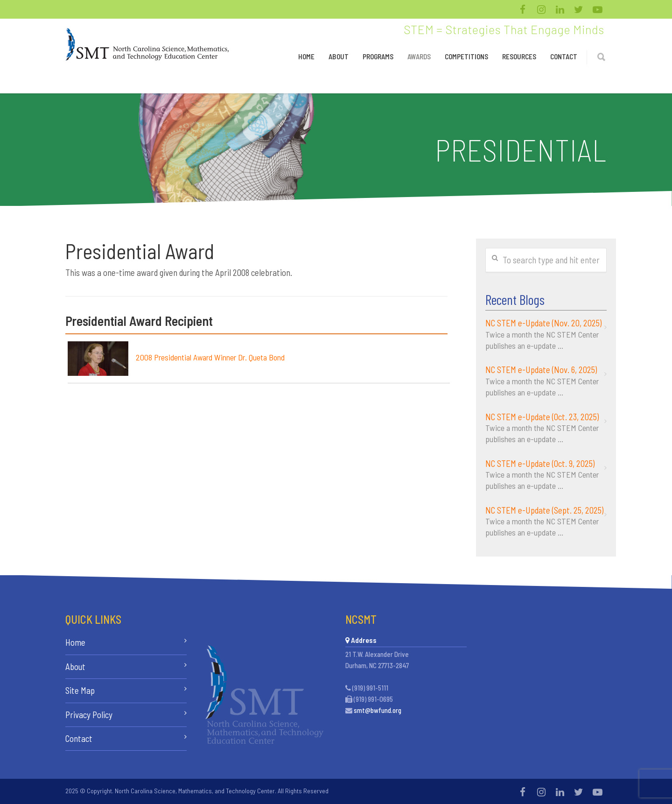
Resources (519, 56)
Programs (378, 56)
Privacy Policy (89, 715)
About (339, 56)
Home (306, 56)
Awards (419, 56)
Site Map (80, 690)
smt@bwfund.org (378, 710)
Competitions (466, 56)
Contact (564, 56)
